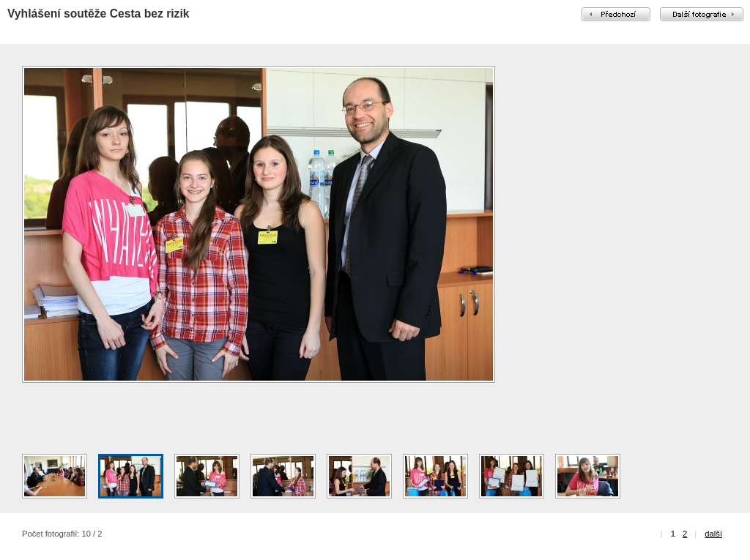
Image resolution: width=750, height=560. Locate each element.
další (713, 534)
